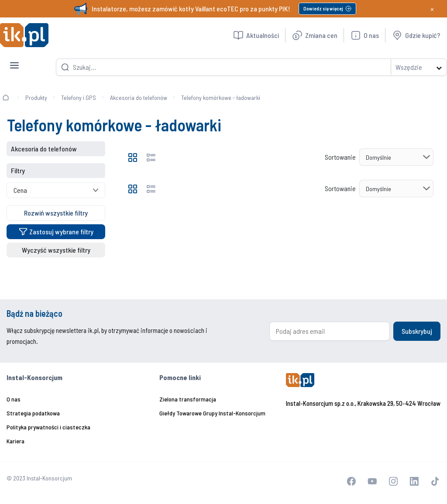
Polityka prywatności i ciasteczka (48, 427)
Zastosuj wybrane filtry (56, 231)
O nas (14, 399)
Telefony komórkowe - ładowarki (221, 98)
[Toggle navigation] (14, 58)
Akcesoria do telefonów (139, 98)
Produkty (36, 98)
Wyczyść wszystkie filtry (56, 250)
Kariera (15, 441)
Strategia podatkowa (33, 413)
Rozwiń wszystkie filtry (56, 213)
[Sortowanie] (396, 157)
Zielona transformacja (188, 399)
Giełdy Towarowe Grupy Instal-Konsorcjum (212, 413)
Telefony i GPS (79, 98)
